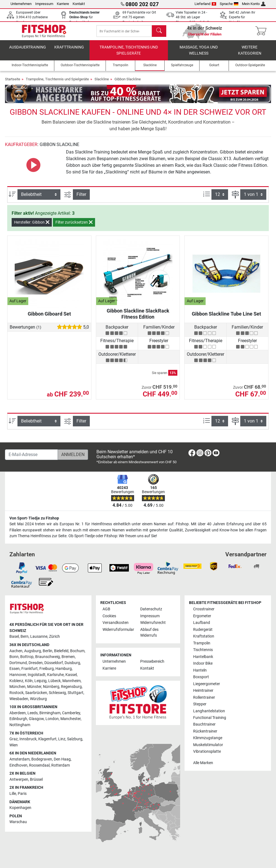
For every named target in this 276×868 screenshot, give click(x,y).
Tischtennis (203, 650)
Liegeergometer (207, 684)
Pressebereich (152, 661)
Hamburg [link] (64, 669)
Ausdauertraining (28, 51)
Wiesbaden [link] (19, 699)
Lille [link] (13, 794)
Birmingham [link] (50, 713)
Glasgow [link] (36, 719)
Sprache (229, 4)
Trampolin (202, 643)
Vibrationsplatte (207, 752)
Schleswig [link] (57, 693)
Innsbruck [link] (28, 739)
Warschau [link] (18, 822)
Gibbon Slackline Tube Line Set (226, 318)
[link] (192, 454)
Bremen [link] (68, 657)
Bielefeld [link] (61, 651)
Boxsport (201, 677)
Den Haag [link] (62, 759)
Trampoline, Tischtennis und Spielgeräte (129, 54)
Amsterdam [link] (20, 759)
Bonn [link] (14, 657)
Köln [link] (29, 681)
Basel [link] (14, 637)
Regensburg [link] (71, 687)
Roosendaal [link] (39, 765)
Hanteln (200, 670)
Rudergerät (203, 630)
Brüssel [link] (36, 779)
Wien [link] (14, 745)
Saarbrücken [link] (36, 693)
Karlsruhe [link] (55, 675)
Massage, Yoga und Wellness (199, 54)
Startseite (13, 83)
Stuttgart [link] (76, 693)
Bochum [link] (77, 651)
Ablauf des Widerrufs (149, 633)
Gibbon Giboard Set (49, 318)
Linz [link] (62, 739)
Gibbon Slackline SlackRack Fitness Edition (138, 318)
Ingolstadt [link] (37, 675)
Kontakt (79, 4)
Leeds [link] (33, 713)
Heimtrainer (203, 691)
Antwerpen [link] (19, 779)
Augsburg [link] (33, 651)
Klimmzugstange (208, 738)
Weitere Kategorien (250, 54)
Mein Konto (254, 4)
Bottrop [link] (27, 657)
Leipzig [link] (40, 681)
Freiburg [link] (47, 669)
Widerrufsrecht (153, 623)
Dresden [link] (36, 663)
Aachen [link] (16, 651)
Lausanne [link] (39, 637)
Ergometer (202, 616)
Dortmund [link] (18, 663)
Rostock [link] (16, 693)
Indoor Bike (203, 663)
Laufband (202, 623)
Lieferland (205, 4)
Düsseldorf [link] (54, 663)
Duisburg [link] (72, 663)
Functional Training (210, 718)
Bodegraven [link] (42, 759)
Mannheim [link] (71, 681)
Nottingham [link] (20, 725)
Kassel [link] (71, 675)
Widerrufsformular (118, 630)
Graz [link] (14, 739)
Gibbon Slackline (128, 83)
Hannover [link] (18, 675)
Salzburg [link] (75, 739)
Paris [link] (22, 794)
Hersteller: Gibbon (32, 226)
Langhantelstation (209, 711)
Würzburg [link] (38, 699)
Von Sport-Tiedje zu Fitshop (34, 518)
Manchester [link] (71, 719)
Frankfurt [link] (30, 669)
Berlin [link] (48, 651)
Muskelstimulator (208, 745)
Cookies (109, 616)
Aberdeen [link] (18, 713)
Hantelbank (203, 657)
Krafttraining (69, 51)
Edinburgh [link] (18, 719)
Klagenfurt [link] (47, 739)
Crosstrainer (204, 609)
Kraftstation (204, 636)
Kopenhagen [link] (20, 808)
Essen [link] (15, 669)
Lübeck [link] (54, 681)
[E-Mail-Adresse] (31, 455)
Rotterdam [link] (61, 765)
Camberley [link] (71, 713)
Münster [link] (34, 687)
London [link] (52, 719)
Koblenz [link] (16, 681)
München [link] (17, 687)
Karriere (63, 4)
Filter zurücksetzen (74, 226)
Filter (81, 198)
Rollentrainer (204, 697)
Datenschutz (151, 609)
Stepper (200, 704)
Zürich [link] (54, 637)
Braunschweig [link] (48, 657)
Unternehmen (21, 4)
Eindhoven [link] (18, 765)
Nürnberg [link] (51, 687)
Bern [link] (25, 637)
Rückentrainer (205, 731)
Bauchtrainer (204, 725)
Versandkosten (116, 623)
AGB (106, 609)
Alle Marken (203, 763)
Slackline (102, 83)
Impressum (44, 4)
